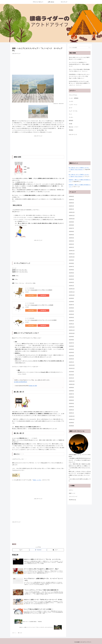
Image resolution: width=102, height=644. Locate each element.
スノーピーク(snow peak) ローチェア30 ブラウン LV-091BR (39, 305)
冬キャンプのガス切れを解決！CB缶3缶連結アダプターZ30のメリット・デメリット (79, 70)
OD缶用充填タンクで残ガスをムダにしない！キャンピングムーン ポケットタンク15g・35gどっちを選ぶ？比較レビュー (80, 76)
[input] (80, 48)
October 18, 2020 (33, 386)
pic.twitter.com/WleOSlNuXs (21, 382)
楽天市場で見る (43, 295)
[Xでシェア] (21, 550)
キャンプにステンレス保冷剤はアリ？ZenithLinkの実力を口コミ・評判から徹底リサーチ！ (79, 64)
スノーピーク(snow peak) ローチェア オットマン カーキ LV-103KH (41, 320)
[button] (55, 550)
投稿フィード (72, 493)
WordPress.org (72, 500)
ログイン (71, 490)
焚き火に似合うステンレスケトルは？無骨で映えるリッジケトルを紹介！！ (79, 58)
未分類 (14, 544)
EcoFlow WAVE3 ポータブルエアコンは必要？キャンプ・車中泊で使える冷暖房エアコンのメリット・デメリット (79, 83)
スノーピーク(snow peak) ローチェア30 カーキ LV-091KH (39, 290)
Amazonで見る (31, 295)
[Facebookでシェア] (38, 550)
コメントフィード (73, 497)
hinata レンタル (37, 480)
